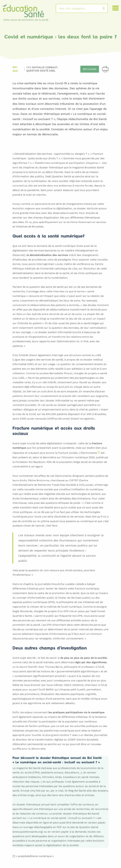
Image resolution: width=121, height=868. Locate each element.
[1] (99, 452)
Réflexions (90, 69)
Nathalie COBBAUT (45, 67)
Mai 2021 (15, 69)
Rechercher (107, 8)
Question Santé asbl (41, 71)
